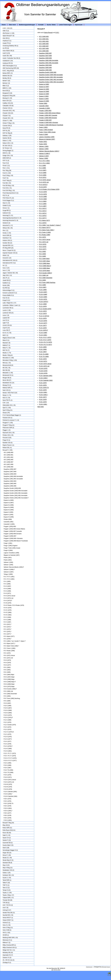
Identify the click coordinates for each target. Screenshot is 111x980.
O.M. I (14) (6, 403)
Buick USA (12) (7, 101)
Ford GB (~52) (7, 183)
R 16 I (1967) (7, 768)
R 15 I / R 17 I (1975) (10, 756)
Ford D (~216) (7, 173)
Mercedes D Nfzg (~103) (10, 360)
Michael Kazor (106, 967)
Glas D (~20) (6, 203)
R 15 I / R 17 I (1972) (10, 753)
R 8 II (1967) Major (9, 677)
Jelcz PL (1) (6, 278)
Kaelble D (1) (6, 283)
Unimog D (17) (7, 910)
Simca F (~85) (7, 855)
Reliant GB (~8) (7, 448)
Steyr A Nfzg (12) (8, 868)
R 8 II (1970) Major (9, 687)
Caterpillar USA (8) (8, 106)
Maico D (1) (6, 340)
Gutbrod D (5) (7, 213)
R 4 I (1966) (7, 584)
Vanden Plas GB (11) (9, 913)
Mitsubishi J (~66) (8, 373)
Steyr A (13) (6, 865)
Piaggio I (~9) (7, 430)
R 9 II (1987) (7, 703)
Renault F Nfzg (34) (8, 823)
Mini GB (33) (6, 370)
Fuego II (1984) (8, 550)
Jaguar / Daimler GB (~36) (10, 273)
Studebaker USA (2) (8, 870)
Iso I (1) (5, 265)
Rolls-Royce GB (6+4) (9, 830)
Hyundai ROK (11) (8, 245)
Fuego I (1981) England (11, 546)
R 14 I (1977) (7, 741)
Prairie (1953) (8, 560)
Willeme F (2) (6, 943)
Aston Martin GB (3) (8, 51)
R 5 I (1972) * (8, 624)
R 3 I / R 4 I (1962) (9, 579)
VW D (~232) (6, 933)
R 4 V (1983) (7, 617)
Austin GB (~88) (7, 56)
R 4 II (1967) (7, 586)
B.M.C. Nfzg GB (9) (8, 71)
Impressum (79, 25)
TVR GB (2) (6, 903)
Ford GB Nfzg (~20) (8, 185)
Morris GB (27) (7, 380)
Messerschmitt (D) (8, 365)
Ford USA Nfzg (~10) (9, 190)
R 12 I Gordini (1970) (10, 725)
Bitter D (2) (6, 86)
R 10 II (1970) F (8, 718)
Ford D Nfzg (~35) (8, 176)
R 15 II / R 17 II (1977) (10, 761)
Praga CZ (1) (6, 440)
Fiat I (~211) (6, 168)
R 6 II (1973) (7, 660)
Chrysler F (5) (7, 116)
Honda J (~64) (7, 233)
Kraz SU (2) (6, 298)
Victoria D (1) (6, 923)
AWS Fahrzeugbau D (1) (10, 66)
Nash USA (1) (7, 390)
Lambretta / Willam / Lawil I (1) (11, 305)
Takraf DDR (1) (7, 880)
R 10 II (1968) (8, 710)
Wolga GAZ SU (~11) (9, 950)
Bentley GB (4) (7, 78)
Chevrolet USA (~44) (9, 111)
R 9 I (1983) (7, 696)
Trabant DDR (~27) (8, 898)
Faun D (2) (6, 163)
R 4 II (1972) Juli (8, 598)
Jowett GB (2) (7, 280)
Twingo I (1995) (8, 574)
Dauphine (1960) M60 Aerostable (13, 476)
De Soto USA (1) (7, 146)
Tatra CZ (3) (6, 888)
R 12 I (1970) (7, 722)
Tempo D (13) (7, 890)
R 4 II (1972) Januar (9, 596)
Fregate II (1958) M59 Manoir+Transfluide (16, 541)
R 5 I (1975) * (8, 632)
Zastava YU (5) (7, 958)
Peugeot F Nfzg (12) (8, 425)
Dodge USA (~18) (8, 156)
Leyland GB (6, 318)
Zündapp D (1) (7, 963)
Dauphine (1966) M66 (10, 486)
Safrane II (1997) (9, 572)
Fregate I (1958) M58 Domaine (13, 534)
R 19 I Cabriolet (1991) (10, 792)
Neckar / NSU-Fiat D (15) (10, 393)
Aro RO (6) (6, 48)
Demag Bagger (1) (8, 151)
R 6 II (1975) (7, 663)
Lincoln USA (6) (7, 325)
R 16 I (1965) (7, 763)
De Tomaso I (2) (7, 148)
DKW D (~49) (7, 153)
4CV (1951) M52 (8, 457)
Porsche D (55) (7, 438)
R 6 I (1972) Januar (9, 655)
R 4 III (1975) (7, 603)
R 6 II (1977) (7, 665)
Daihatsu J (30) (7, 136)
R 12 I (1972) (7, 727)
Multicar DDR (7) (7, 388)
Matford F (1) (6, 345)
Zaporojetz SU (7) (8, 955)
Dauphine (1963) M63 (10, 481)
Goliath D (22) (7, 205)
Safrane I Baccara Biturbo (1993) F (14, 567)
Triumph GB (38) (7, 900)
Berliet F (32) (6, 81)
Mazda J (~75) (7, 353)
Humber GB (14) (7, 243)
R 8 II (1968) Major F (10, 682)
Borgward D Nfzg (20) (9, 96)
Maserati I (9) (6, 343)
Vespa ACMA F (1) (8, 920)
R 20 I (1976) (7, 801)
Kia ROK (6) (6, 288)
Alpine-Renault (48, 33)
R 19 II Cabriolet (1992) (10, 796)
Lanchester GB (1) (8, 308)
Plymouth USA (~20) (9, 433)
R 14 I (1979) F (8, 746)
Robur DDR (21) (7, 828)
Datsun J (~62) (7, 141)
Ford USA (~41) (7, 188)
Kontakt (41, 25)
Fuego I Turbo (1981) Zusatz (12, 548)
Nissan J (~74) (7, 395)
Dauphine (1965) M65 (10, 484)
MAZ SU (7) (6, 350)
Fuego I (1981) (8, 543)
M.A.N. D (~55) (7, 333)
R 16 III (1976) (8, 787)
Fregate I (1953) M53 (10, 527)
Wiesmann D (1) (7, 940)
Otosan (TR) (6, 413)
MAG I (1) (5, 335)
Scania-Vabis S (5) (8, 845)
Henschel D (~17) (8, 225)
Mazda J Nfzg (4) (8, 355)
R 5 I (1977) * (8, 634)
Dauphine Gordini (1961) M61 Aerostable (16, 493)
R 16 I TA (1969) (8, 770)
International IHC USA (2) (10, 260)
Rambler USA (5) (8, 443)
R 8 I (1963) (7, 670)
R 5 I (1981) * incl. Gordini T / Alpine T (15, 641)
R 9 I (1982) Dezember (10, 694)
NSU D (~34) (6, 398)
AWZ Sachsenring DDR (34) (11, 68)
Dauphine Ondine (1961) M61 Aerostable (16, 495)
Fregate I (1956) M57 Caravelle (13, 531)
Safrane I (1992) (8, 562)
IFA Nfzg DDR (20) (8, 248)
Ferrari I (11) (6, 166)
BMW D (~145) (7, 88)
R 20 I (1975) (7, 799)
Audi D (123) (6, 53)
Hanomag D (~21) (8, 215)
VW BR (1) (6, 935)
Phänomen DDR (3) (8, 428)
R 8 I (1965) (7, 672)
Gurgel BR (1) (7, 210)
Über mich (12, 25)
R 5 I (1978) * (8, 639)
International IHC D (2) (9, 263)
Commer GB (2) (7, 126)
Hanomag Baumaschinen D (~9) (12, 218)
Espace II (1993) (8, 515)
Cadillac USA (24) (8, 103)
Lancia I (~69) (7, 310)
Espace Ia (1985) (9, 500)
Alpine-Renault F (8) (8, 36)
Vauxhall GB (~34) (8, 915)
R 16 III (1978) (8, 789)
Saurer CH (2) (7, 838)
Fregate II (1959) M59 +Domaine (13, 538)
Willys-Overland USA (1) (10, 948)
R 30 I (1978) (7, 815)
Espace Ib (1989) (9, 507)
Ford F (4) (5, 178)
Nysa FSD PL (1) (7, 400)
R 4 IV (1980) (8, 612)
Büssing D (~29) (7, 98)
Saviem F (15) (7, 840)
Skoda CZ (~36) (7, 858)
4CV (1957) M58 (8, 464)
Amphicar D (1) (7, 41)
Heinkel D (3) (6, 223)
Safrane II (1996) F (9, 570)
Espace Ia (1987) (9, 503)
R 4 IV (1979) (8, 610)
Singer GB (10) (7, 853)
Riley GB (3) (6, 825)
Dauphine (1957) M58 (10, 472)
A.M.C (57, 33)
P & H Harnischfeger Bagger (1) (12, 415)
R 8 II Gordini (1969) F (10, 689)
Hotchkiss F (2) (7, 238)
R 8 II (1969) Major (9, 684)
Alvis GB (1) (6, 38)
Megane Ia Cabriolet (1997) (12, 555)
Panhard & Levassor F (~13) (11, 420)
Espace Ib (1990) (9, 510)
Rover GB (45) (7, 833)
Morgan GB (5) (7, 378)
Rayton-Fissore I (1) (8, 445)
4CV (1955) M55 (8, 460)
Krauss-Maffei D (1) (8, 295)
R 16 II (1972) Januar (10, 780)
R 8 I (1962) (7, 667)
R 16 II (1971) (8, 777)
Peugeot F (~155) (8, 423)
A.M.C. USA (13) (7, 28)
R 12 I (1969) (7, 720)
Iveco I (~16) (6, 270)
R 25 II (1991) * (8, 811)
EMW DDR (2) (7, 158)
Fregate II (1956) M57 (10, 536)
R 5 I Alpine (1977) (9, 636)
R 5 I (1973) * (8, 629)
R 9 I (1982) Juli (8, 691)
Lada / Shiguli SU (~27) (9, 303)
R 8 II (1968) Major (9, 679)
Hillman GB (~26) (8, 228)
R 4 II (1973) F (8, 601)
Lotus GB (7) (6, 330)
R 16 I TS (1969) (9, 772)
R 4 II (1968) (7, 589)
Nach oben (41, 407)
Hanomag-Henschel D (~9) (10, 220)
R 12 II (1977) (8, 739)
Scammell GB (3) (8, 843)
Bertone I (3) (6, 83)
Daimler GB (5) (7, 138)
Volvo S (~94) (7, 925)
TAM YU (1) (6, 885)
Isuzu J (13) (6, 268)
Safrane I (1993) (8, 565)
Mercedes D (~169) (8, 358)
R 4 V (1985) (7, 620)
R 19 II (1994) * (8, 794)
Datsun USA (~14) (8, 143)
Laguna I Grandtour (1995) (11, 553)
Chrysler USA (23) (8, 113)
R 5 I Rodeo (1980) (9, 651)
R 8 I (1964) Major (9, 675)
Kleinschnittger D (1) (9, 290)
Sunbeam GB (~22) (8, 875)
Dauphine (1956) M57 (10, 469)
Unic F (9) (5, 908)
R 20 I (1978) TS (9, 804)
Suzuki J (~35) (7, 878)
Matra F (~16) (7, 348)
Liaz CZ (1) (6, 320)
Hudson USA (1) (7, 240)
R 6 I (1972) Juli (8, 658)
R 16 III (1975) (8, 784)
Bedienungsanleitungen (27, 25)
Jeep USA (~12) (7, 275)
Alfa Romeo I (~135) (8, 33)
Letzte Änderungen (65, 25)
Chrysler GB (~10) (8, 118)
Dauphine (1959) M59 (10, 474)
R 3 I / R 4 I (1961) (9, 577)
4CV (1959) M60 (8, 467)
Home (4, 25)
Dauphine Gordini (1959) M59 (12, 488)
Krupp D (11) (6, 300)
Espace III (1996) (9, 517)
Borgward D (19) (7, 93)
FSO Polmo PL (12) (8, 198)
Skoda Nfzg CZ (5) (8, 860)
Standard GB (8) (7, 863)
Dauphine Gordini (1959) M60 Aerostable (16, 491)
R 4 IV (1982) (8, 615)
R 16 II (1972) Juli (9, 782)
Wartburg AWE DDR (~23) (10, 938)
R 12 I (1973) (7, 729)
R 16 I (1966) (7, 765)
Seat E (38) (6, 848)
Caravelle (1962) (9, 522)
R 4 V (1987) (7, 622)
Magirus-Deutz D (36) (9, 338)
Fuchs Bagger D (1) (8, 200)
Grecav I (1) (6, 208)
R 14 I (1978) (7, 744)
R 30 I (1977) (7, 813)
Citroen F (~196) (7, 121)
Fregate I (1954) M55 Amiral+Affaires (14, 529)
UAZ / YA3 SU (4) (8, 905)
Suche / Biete (51, 25)
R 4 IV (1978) (8, 608)
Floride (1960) (8, 519)
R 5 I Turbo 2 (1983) (9, 648)
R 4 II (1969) (7, 591)
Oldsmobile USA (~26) (9, 405)
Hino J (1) (5, 230)
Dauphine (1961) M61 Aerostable (13, 479)
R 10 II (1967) (8, 708)
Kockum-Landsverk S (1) (10, 293)
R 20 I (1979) (7, 806)
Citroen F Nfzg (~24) (9, 123)
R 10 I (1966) (7, 706)
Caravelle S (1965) (9, 524)
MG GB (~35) (7, 368)
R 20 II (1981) (8, 808)
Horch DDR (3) (7, 235)
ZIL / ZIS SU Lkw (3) (8, 960)
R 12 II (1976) (8, 737)
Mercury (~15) (7, 363)
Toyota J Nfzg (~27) (8, 895)
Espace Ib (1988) (9, 505)
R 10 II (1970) (8, 715)
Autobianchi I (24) (8, 61)
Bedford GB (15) (7, 76)
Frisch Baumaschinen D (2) (10, 193)
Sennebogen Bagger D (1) (10, 850)
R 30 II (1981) (8, 820)
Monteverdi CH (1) (8, 375)
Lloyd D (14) (6, 328)
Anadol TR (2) (7, 43)
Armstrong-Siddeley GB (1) (10, 46)
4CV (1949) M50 (8, 452)
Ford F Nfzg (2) (7, 181)
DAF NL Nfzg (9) (7, 133)
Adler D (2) (6, 31)
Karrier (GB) (6, 285)
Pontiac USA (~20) (8, 435)
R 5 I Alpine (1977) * (9, 644)
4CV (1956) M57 (8, 462)
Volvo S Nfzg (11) (8, 928)
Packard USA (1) (7, 418)
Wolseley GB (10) (8, 953)
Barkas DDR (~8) (8, 73)
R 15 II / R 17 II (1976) (10, 758)
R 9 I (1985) (7, 701)
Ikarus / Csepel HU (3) (9, 250)
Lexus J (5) (6, 315)
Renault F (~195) (7, 450)
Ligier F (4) (6, 323)
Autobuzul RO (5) (8, 63)
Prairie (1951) (8, 558)
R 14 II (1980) (8, 749)
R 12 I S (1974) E (9, 732)
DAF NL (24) (6, 131)
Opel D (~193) (7, 408)
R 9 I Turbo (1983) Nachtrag (12, 698)
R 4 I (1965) (7, 581)
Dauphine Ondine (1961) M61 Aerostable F (16, 498)
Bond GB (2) (6, 91)
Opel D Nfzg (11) (7, 410)
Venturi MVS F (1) (8, 918)
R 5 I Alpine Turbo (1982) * (11, 646)
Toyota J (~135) (7, 893)
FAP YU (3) (6, 161)
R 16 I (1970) (7, 775)
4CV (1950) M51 (8, 455)
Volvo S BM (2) (7, 930)
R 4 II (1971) (7, 593)
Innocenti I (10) (7, 258)
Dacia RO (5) (6, 128)
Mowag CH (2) (7, 385)
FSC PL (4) (6, 195)
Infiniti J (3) (6, 255)
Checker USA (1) (7, 108)
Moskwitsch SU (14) (8, 383)
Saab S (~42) (6, 835)
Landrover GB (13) (8, 313)
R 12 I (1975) (7, 734)
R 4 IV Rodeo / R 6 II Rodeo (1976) (14, 605)
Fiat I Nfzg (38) (7, 171)
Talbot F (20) (6, 883)
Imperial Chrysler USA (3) (10, 253)
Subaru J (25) (7, 873)
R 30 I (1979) (7, 818)
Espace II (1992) (8, 512)
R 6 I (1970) (7, 653)
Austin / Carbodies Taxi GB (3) (11, 58)
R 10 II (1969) (8, 713)
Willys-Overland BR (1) (9, 945)
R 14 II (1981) (8, 751)
